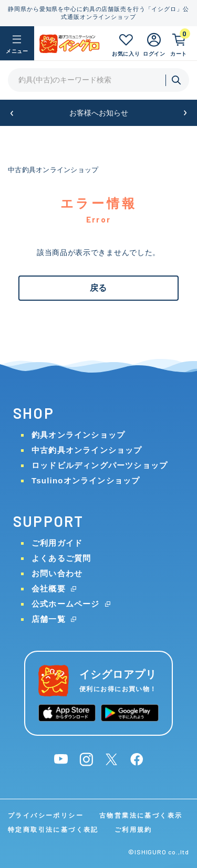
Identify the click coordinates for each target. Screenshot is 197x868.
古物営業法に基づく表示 (141, 816)
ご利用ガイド (57, 543)
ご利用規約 (133, 830)
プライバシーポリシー (46, 816)
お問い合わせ (57, 573)
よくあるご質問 (61, 558)
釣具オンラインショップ (78, 435)
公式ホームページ (66, 604)
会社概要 (49, 589)
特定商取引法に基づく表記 (53, 830)
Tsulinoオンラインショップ (86, 480)
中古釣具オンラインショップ (53, 170)
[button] (12, 113)
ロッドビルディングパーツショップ (100, 465)
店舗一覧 (49, 619)
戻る (98, 288)
